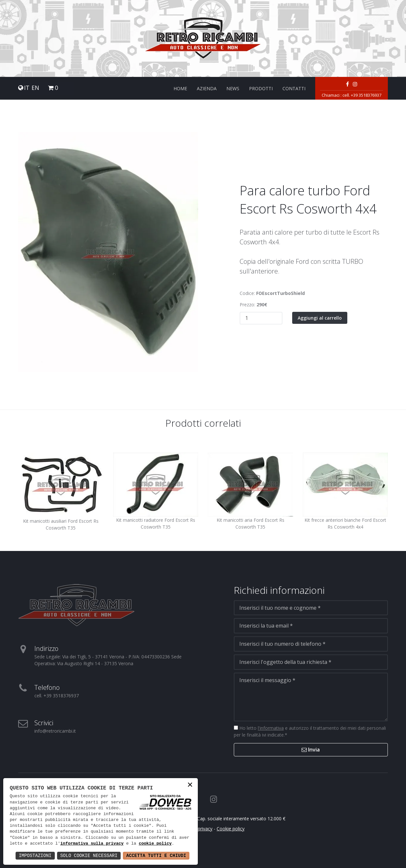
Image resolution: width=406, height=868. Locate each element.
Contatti (294, 88)
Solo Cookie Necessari (89, 856)
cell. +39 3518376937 (362, 95)
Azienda (207, 88)
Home (180, 88)
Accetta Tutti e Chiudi (156, 856)
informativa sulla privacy (92, 844)
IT (27, 88)
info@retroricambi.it (55, 731)
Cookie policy (231, 829)
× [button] (190, 785)
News (233, 88)
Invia (311, 750)
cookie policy (155, 844)
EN (35, 88)
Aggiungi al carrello (320, 318)
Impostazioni (35, 856)
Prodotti (261, 88)
